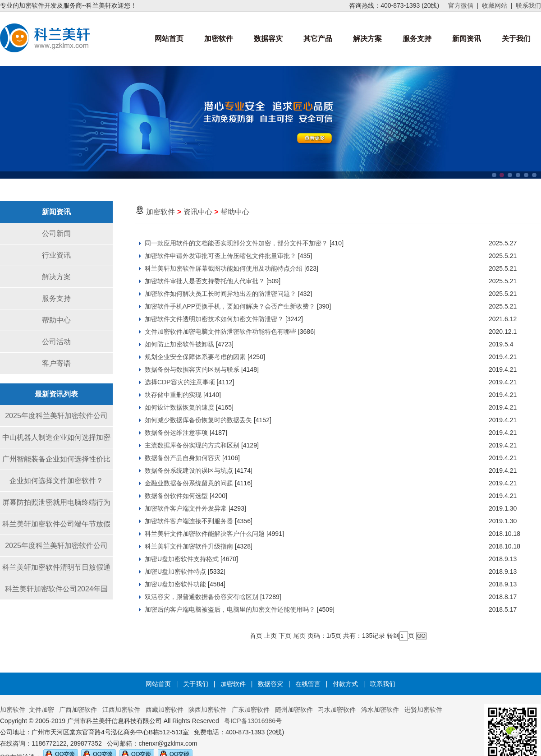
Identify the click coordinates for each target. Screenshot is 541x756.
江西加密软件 (121, 710)
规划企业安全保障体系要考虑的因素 (195, 357)
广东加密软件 (251, 710)
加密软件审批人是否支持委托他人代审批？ (205, 281)
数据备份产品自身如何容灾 (183, 458)
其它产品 (318, 39)
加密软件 (219, 39)
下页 (285, 636)
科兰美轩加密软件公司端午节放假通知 (56, 528)
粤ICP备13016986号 (253, 721)
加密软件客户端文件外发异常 (186, 508)
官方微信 (461, 5)
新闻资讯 (467, 39)
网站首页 (169, 39)
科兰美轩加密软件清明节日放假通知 (56, 571)
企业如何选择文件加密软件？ (56, 481)
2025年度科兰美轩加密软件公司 (56, 416)
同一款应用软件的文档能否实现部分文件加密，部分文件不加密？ (236, 243)
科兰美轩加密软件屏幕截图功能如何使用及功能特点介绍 (224, 268)
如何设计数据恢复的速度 (179, 407)
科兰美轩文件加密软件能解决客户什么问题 (205, 534)
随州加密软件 (294, 710)
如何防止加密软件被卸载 (179, 344)
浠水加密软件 (380, 710)
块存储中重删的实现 (173, 395)
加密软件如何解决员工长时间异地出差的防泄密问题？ (220, 294)
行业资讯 (56, 255)
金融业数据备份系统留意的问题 (189, 483)
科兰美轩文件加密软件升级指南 (189, 546)
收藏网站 (495, 5)
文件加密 (41, 710)
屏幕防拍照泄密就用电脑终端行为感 (56, 506)
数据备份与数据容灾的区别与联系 (192, 369)
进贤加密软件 (423, 710)
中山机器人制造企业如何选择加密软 (56, 441)
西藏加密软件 (165, 710)
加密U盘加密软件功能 (175, 584)
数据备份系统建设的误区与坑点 (189, 470)
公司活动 (56, 342)
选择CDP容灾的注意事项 (180, 382)
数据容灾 (268, 39)
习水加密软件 (337, 710)
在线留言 (308, 684)
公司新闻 (56, 233)
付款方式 (345, 684)
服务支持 (417, 39)
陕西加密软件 (207, 710)
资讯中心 (198, 212)
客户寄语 (56, 363)
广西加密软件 (78, 710)
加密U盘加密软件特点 (175, 572)
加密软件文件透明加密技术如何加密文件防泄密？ (214, 319)
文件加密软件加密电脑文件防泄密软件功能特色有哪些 (220, 332)
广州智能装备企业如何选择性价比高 (56, 463)
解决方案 (367, 39)
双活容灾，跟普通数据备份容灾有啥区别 (202, 597)
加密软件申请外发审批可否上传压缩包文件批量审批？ (220, 256)
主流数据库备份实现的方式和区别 (192, 445)
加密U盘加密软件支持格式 (182, 559)
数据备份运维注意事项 (176, 433)
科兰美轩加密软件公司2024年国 (56, 589)
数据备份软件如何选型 (176, 496)
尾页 (299, 636)
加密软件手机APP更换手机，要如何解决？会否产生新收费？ (230, 306)
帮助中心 (56, 320)
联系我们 (528, 5)
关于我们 (516, 39)
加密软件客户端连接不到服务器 (189, 521)
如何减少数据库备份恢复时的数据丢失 (198, 420)
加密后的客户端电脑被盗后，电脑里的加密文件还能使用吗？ (230, 609)
